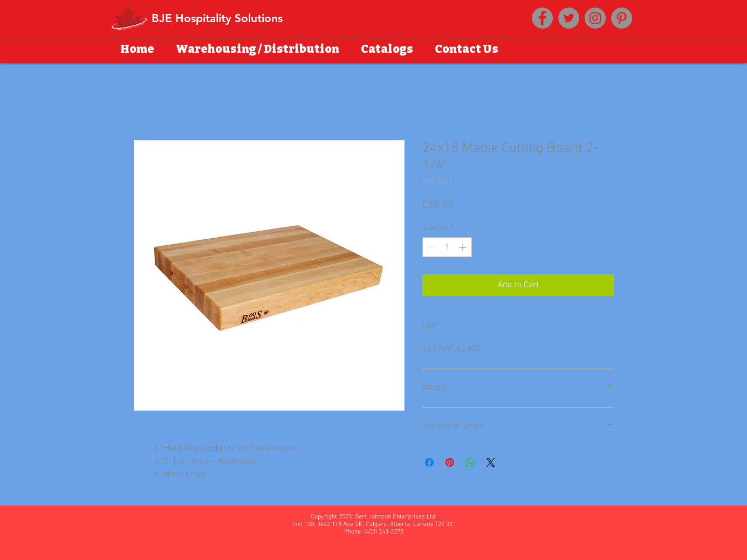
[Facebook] (542, 18)
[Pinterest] (622, 18)
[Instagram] (595, 18)
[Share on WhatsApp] (470, 462)
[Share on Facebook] (429, 462)
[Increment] (464, 247)
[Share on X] (491, 462)
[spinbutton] (447, 247)
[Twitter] (569, 18)
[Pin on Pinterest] (450, 462)
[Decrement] (431, 247)
